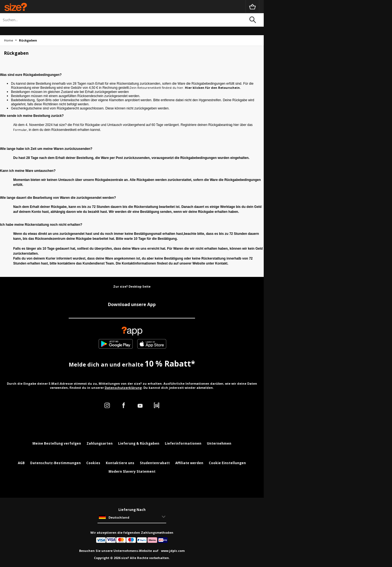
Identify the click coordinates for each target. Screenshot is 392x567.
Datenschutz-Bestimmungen (55, 463)
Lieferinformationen (183, 443)
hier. (181, 88)
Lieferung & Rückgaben (139, 443)
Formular (20, 130)
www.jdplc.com (172, 551)
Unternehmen (219, 443)
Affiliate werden (189, 463)
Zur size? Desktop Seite (132, 286)
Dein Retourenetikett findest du (153, 88)
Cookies (93, 463)
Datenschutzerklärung (123, 388)
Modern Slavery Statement (132, 471)
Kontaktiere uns (120, 463)
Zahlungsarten (100, 443)
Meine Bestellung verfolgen (57, 443)
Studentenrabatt (155, 463)
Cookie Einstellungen (227, 463)
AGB (21, 463)
